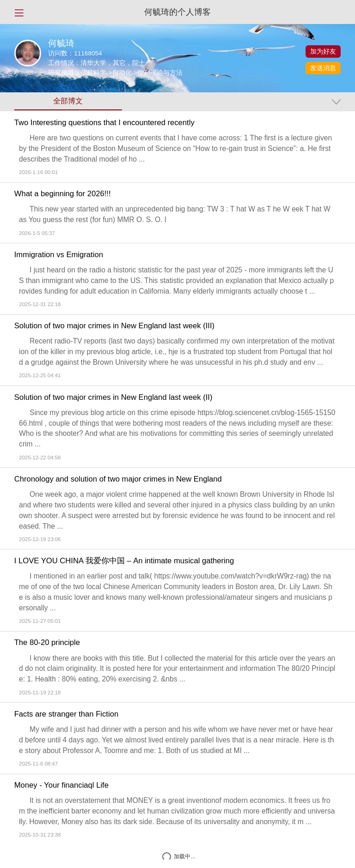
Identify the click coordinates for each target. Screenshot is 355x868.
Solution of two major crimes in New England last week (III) (114, 326)
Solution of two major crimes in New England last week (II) (113, 398)
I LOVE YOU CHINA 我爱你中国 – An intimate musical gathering (124, 561)
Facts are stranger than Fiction (66, 714)
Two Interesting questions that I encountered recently (104, 123)
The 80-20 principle (47, 643)
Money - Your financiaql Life (61, 785)
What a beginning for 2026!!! (63, 194)
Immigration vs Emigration (59, 255)
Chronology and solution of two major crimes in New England (118, 479)
